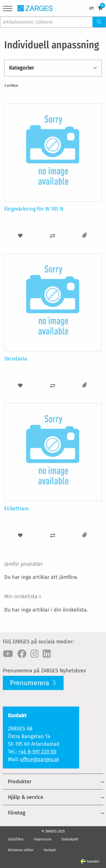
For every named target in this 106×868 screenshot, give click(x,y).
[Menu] (8, 10)
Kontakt (50, 850)
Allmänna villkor (21, 850)
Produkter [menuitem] (20, 782)
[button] (20, 236)
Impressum (43, 839)
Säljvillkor (16, 839)
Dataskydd (70, 839)
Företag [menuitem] (17, 813)
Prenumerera (30, 683)
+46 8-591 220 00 (37, 752)
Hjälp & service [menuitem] (26, 797)
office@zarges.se (40, 759)
